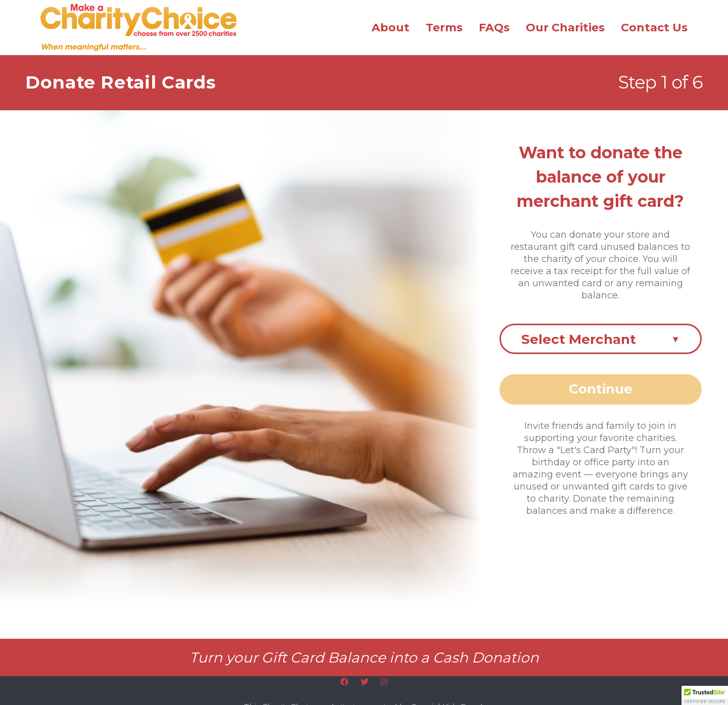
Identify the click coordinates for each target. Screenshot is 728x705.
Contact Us (654, 28)
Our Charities (565, 28)
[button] (705, 695)
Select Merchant (601, 339)
